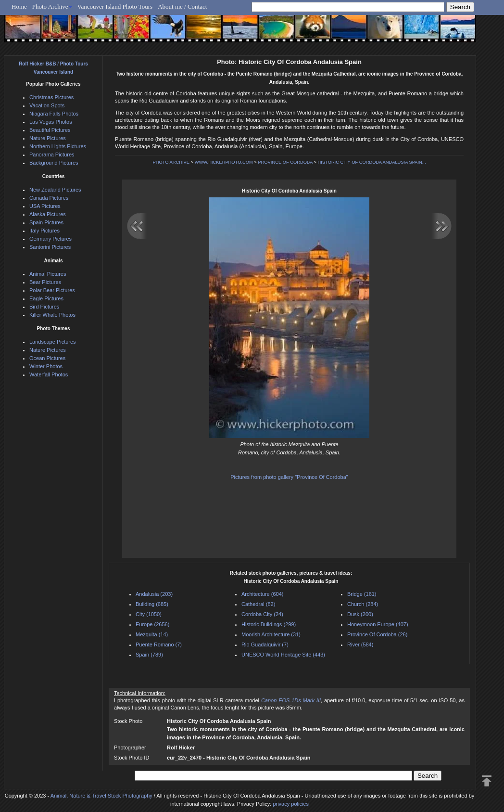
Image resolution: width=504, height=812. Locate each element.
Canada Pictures (49, 198)
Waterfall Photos (49, 374)
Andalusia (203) (154, 594)
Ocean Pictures (47, 358)
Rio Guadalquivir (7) (265, 644)
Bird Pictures (44, 307)
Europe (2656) (152, 624)
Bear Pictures (45, 282)
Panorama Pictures (52, 155)
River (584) (360, 644)
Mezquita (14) (152, 634)
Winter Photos (46, 366)
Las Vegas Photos (51, 122)
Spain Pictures (46, 222)
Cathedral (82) (258, 604)
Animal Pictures (48, 274)
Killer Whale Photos (52, 315)
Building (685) (152, 604)
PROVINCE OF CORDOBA (285, 162)
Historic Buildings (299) (269, 624)
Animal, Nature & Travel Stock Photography (101, 796)
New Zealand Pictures (55, 190)
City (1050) (149, 614)
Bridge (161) (362, 594)
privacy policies (291, 804)
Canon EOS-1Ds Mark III (291, 700)
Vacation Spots (47, 105)
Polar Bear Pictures (52, 290)
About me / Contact (182, 6)
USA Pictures (45, 206)
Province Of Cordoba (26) (377, 634)
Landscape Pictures (53, 342)
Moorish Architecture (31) (271, 634)
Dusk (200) (360, 614)
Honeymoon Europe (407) (378, 624)
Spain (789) (149, 655)
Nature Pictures (48, 138)
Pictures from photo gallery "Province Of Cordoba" (289, 477)
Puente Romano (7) (159, 644)
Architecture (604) (262, 594)
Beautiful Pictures (50, 130)
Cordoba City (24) (262, 614)
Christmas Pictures (51, 97)
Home (19, 6)
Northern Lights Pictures (58, 146)
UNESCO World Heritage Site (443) (283, 655)
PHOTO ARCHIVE (171, 162)
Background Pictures (54, 163)
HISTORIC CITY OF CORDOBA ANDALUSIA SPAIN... (372, 162)
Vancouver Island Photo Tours (115, 6)
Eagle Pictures (46, 298)
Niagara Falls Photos (54, 114)
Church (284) (363, 604)
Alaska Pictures (48, 214)
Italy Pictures (44, 231)
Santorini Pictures (50, 247)
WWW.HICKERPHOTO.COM (224, 162)
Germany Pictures (50, 239)
